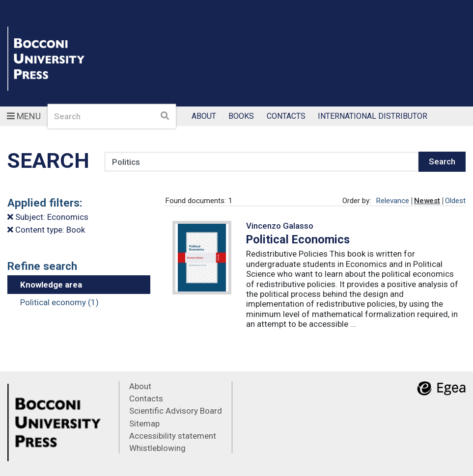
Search (442, 161)
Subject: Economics (48, 217)
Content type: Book (46, 230)
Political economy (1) (59, 302)
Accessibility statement (173, 436)
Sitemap (144, 423)
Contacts (286, 117)
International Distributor (373, 117)
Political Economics (298, 239)
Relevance (392, 201)
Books (241, 117)
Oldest (455, 201)
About (204, 117)
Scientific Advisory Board (176, 411)
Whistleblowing (157, 448)
